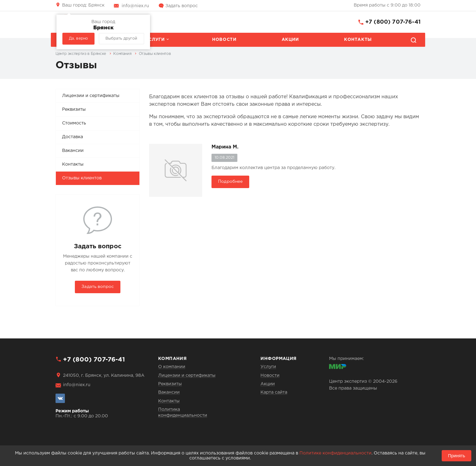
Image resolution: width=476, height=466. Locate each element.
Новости (224, 40)
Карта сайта (274, 392)
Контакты (358, 40)
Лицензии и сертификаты (91, 96)
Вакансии (73, 151)
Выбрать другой (121, 39)
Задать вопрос (182, 6)
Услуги (155, 40)
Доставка (73, 137)
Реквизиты (74, 109)
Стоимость (74, 123)
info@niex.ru (135, 6)
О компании (172, 367)
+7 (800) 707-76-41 (393, 22)
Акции (290, 40)
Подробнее (230, 182)
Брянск (83, 5)
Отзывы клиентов (82, 178)
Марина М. (225, 147)
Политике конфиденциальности (335, 453)
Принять (457, 456)
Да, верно (78, 39)
